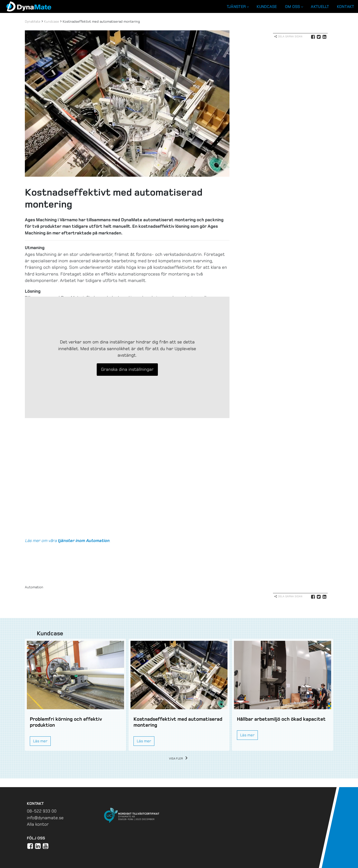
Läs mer (40, 741)
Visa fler (179, 759)
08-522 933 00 (42, 811)
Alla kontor (38, 824)
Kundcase (267, 7)
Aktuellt (320, 7)
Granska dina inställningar (127, 369)
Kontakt (345, 7)
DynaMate (33, 22)
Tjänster (238, 7)
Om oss (294, 7)
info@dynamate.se (45, 818)
